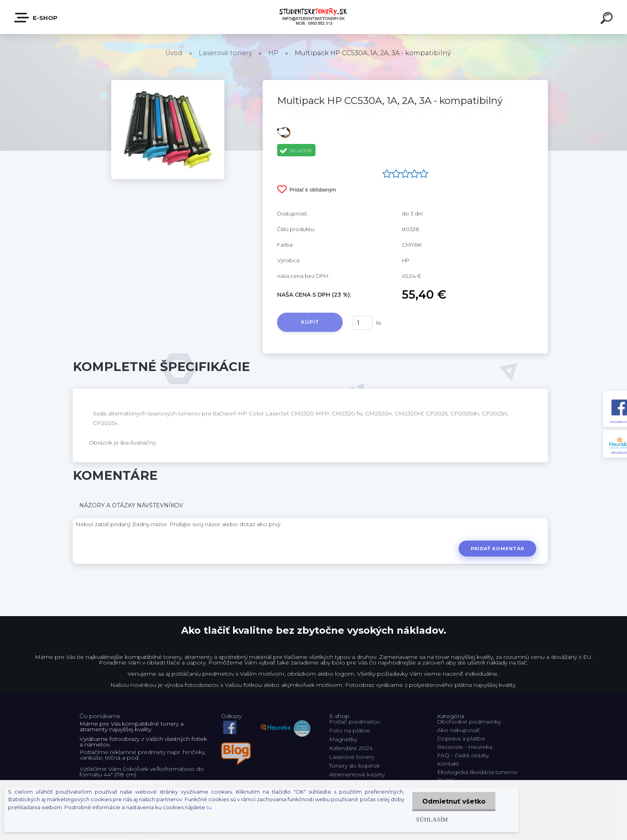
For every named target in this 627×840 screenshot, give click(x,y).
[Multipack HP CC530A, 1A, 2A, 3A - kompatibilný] (168, 83)
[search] (608, 19)
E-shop (36, 18)
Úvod (174, 53)
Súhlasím (432, 819)
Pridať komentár (498, 549)
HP (273, 53)
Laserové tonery (225, 53)
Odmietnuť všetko (454, 801)
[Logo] (314, 17)
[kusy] (363, 323)
